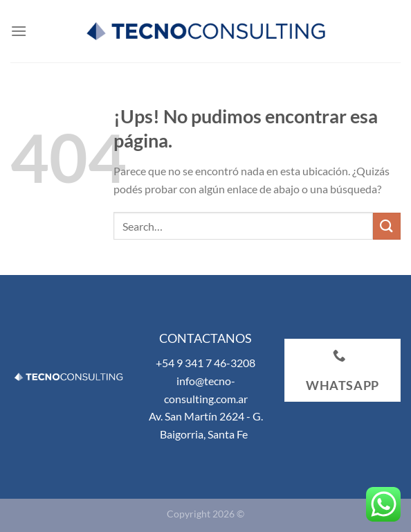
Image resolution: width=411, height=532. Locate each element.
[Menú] (19, 31)
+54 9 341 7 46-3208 (205, 363)
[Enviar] (387, 226)
